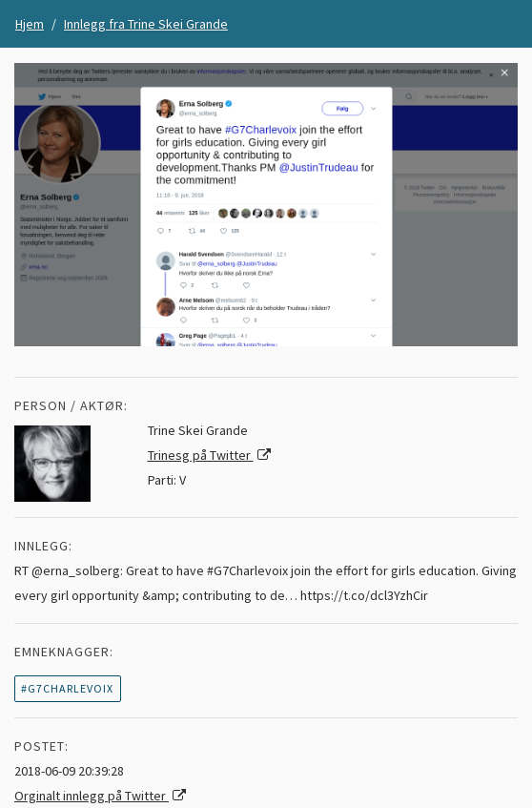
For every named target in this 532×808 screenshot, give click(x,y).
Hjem (30, 24)
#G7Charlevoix (67, 688)
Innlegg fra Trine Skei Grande (146, 24)
